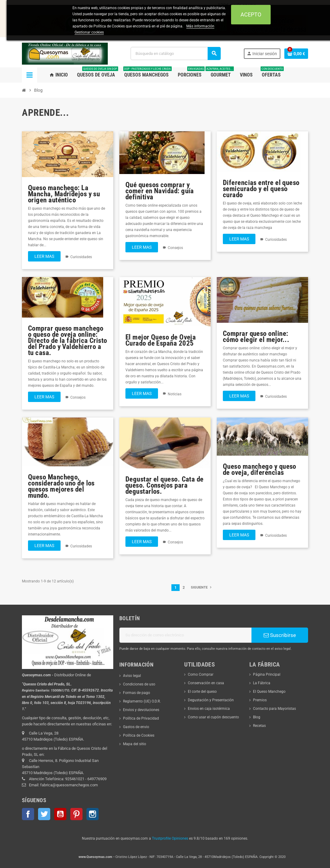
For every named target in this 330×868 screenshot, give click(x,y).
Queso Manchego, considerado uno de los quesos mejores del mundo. (61, 486)
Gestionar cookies (89, 32)
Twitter (44, 814)
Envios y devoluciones (141, 710)
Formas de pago (137, 693)
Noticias (175, 394)
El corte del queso (202, 692)
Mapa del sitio (135, 744)
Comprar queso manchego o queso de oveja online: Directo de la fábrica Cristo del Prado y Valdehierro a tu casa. (68, 340)
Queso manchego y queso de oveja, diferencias (260, 469)
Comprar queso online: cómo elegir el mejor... (256, 336)
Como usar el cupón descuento (213, 717)
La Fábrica (262, 683)
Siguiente (202, 587)
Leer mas (44, 256)
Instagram (93, 814)
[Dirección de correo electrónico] (185, 635)
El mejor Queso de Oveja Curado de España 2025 (161, 340)
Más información (200, 26)
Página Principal (267, 674)
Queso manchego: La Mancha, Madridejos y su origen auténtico (64, 194)
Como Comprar (201, 674)
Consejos (175, 248)
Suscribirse (280, 635)
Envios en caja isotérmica (209, 709)
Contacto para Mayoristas (274, 709)
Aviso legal (132, 676)
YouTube (60, 814)
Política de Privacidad (141, 718)
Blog (257, 717)
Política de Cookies (139, 735)
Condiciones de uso (139, 684)
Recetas (259, 726)
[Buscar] (176, 53)
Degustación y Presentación (211, 700)
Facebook (28, 814)
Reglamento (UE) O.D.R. (142, 701)
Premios (260, 700)
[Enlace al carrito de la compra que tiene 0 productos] (296, 54)
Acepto (251, 14)
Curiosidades (81, 257)
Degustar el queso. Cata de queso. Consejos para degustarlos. (165, 485)
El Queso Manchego (269, 692)
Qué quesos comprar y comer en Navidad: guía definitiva (160, 191)
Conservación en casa (206, 683)
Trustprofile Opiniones (170, 838)
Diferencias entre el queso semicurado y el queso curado (261, 189)
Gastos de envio (136, 727)
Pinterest (76, 814)
